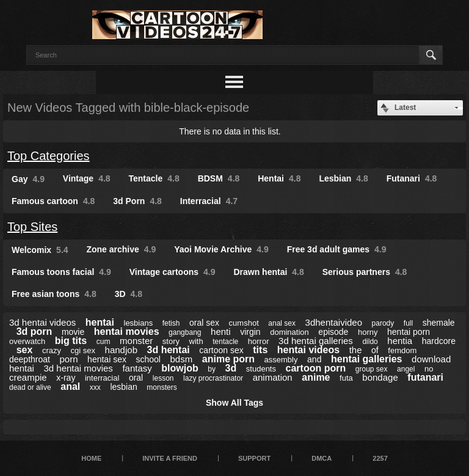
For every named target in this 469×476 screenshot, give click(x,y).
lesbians (139, 323)
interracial (102, 378)
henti (221, 331)
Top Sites (32, 227)
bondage (380, 377)
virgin (250, 332)
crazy (52, 350)
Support (254, 458)
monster (136, 341)
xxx (95, 387)
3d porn (35, 331)
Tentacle (154, 178)
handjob (121, 350)
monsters (162, 387)
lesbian (123, 387)
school (148, 359)
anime (316, 377)
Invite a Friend (170, 458)
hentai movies (127, 331)
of (375, 350)
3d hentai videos (42, 322)
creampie (28, 377)
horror (259, 341)
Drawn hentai (268, 272)
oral (136, 378)
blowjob (180, 368)
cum (104, 342)
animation (273, 377)
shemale (439, 323)
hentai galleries (367, 359)
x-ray (66, 378)
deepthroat (30, 359)
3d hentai (169, 350)
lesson (163, 378)
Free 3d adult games (337, 249)
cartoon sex (221, 350)
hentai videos (308, 350)
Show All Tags (234, 403)
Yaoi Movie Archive (221, 249)
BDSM (219, 178)
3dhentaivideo (334, 322)
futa (346, 378)
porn (69, 359)
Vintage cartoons (173, 272)
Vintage (87, 178)
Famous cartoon (53, 201)
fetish (171, 323)
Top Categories (49, 156)
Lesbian (343, 178)
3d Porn (137, 201)
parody (383, 323)
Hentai (279, 178)
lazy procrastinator (213, 378)
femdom (402, 350)
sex (25, 350)
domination (289, 332)
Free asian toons (54, 294)
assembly (281, 360)
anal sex (282, 323)
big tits (71, 341)
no (429, 369)
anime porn (228, 359)
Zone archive (121, 249)
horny (368, 332)
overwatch (27, 341)
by (212, 369)
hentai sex (107, 359)
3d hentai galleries (316, 341)
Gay (28, 179)
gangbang (185, 332)
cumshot (244, 323)
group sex (372, 369)
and (314, 359)
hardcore (439, 341)
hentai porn (409, 332)
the (356, 350)
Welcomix (40, 250)
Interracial (209, 201)
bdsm (182, 359)
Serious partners (365, 272)
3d (231, 368)
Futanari (412, 178)
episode (333, 332)
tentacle (225, 342)
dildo (370, 342)
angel (406, 369)
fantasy (137, 368)
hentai (100, 322)
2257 (380, 458)
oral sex (204, 323)
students (261, 369)
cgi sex (83, 350)
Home (91, 458)
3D (129, 294)
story (171, 341)
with (196, 341)
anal (70, 386)
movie (73, 332)
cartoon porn (316, 368)
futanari (425, 377)
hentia (400, 341)
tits (260, 350)
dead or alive (30, 387)
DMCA (322, 458)
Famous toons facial (61, 272)
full (408, 323)
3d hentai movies (78, 368)
